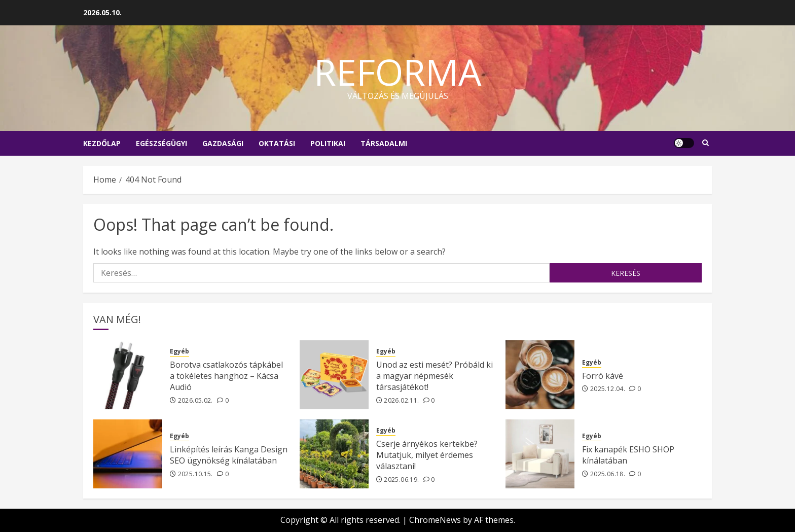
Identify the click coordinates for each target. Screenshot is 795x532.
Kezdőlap (102, 143)
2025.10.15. (195, 474)
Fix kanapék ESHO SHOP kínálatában (628, 455)
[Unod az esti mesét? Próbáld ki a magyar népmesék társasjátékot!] (334, 375)
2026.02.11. (401, 401)
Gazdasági (223, 143)
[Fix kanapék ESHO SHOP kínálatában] (540, 454)
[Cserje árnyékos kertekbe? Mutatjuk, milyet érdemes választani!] (334, 454)
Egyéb (179, 351)
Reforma (398, 72)
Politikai (328, 143)
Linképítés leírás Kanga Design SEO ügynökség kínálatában (229, 455)
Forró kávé (603, 376)
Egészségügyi (161, 143)
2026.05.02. (195, 401)
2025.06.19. (401, 480)
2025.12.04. (608, 389)
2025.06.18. (608, 474)
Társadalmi (384, 143)
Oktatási (277, 143)
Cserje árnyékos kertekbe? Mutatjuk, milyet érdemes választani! (427, 455)
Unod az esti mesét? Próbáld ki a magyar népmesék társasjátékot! (435, 376)
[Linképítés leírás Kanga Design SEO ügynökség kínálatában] (128, 454)
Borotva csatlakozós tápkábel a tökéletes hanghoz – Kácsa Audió (226, 376)
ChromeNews (435, 520)
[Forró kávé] (540, 375)
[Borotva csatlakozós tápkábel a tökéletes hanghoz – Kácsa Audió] (128, 375)
